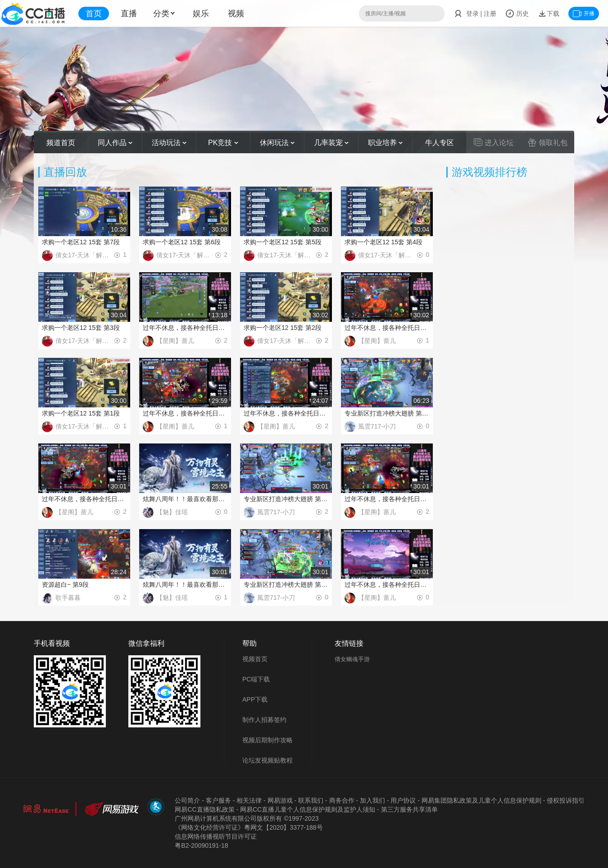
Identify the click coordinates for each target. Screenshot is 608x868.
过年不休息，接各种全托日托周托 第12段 (286, 413)
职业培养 (385, 143)
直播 (129, 14)
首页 (94, 14)
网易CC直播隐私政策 (204, 809)
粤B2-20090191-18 (201, 845)
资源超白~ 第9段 (65, 585)
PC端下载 (256, 679)
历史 (517, 14)
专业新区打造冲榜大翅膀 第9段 (286, 585)
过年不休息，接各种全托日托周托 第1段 (185, 413)
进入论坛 (494, 142)
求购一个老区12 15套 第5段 (283, 242)
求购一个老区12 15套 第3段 (81, 328)
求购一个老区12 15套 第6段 (182, 242)
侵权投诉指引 (566, 800)
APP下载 (255, 699)
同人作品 (115, 143)
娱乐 (201, 14)
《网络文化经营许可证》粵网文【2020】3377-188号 (249, 827)
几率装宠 (331, 143)
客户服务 (218, 800)
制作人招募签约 (264, 720)
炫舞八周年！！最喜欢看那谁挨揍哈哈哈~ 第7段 (185, 585)
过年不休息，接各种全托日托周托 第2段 (387, 328)
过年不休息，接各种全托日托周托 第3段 (185, 328)
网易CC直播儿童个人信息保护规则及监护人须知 (308, 809)
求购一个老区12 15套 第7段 (81, 242)
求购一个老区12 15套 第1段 (81, 413)
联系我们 (311, 800)
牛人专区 (440, 143)
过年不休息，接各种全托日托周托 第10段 (387, 499)
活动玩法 (169, 143)
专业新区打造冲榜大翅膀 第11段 (387, 413)
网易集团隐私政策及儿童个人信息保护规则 (481, 800)
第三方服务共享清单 (409, 809)
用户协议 (403, 800)
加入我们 (372, 800)
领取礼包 (548, 142)
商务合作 (342, 800)
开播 (584, 14)
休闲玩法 (277, 143)
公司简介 (187, 800)
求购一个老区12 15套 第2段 (283, 328)
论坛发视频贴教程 (268, 760)
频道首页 (61, 143)
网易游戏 (280, 800)
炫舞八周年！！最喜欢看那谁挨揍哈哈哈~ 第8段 (185, 499)
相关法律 (249, 800)
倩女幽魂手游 (352, 659)
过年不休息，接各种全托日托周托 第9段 (387, 585)
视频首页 (255, 659)
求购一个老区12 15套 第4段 (383, 242)
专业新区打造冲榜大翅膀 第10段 (286, 499)
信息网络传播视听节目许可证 (216, 836)
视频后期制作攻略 (268, 740)
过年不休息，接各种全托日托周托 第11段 (84, 499)
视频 (236, 14)
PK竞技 (223, 143)
